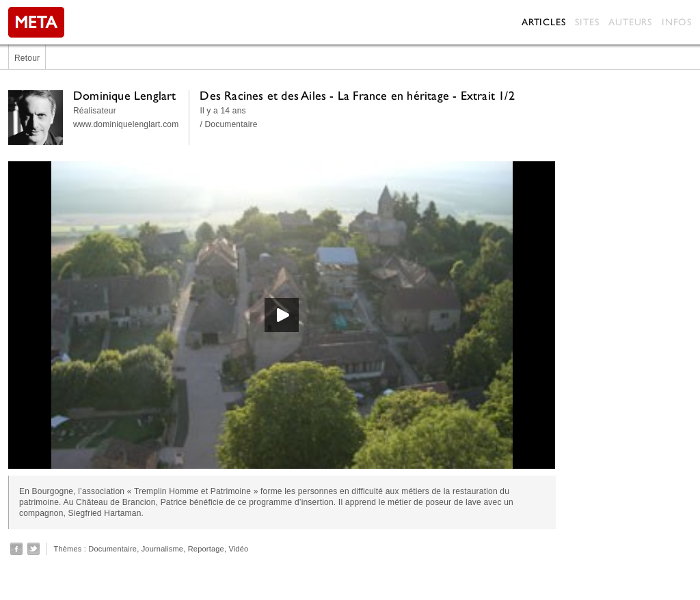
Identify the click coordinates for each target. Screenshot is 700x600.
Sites (587, 22)
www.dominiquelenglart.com (126, 124)
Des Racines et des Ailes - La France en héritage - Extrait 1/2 (357, 95)
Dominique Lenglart (125, 95)
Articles (543, 22)
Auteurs (630, 22)
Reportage (206, 549)
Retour (27, 58)
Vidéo (238, 549)
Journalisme (163, 549)
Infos (677, 22)
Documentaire (112, 549)
